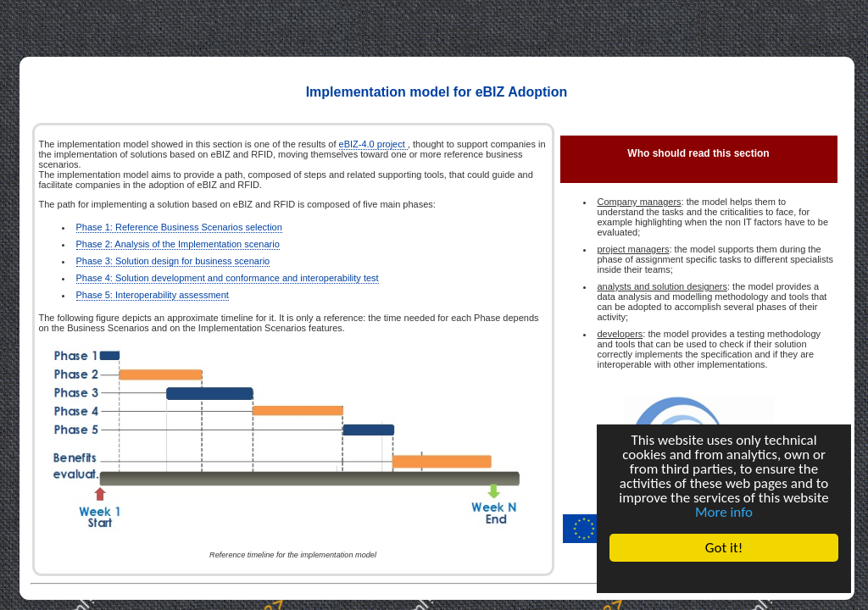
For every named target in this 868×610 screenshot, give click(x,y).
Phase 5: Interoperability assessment (153, 295)
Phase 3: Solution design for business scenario (173, 261)
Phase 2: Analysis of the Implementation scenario (178, 244)
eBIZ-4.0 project (373, 144)
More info (724, 512)
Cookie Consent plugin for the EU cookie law (724, 577)
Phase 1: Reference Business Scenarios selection (179, 227)
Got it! (724, 548)
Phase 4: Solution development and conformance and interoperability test (228, 278)
